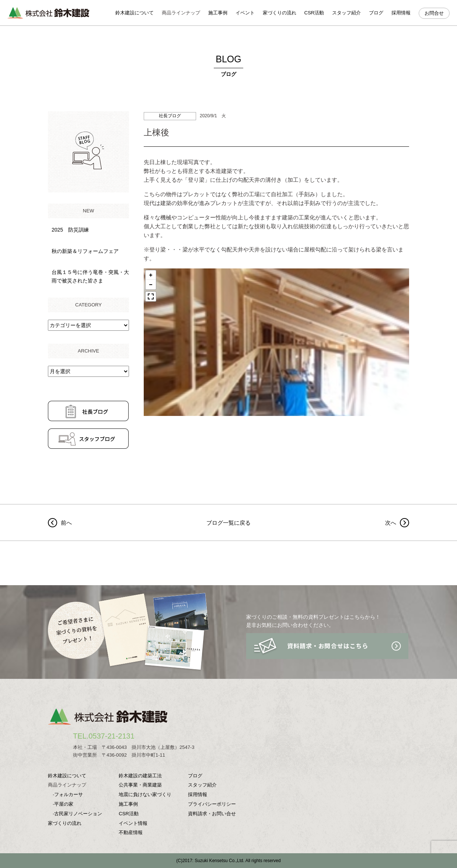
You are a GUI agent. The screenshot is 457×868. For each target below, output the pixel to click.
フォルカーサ (69, 794)
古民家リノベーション (78, 814)
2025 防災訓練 (70, 230)
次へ (391, 523)
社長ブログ (170, 116)
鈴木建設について (135, 13)
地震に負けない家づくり (145, 794)
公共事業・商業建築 (140, 785)
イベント (245, 13)
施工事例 (218, 13)
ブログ (376, 13)
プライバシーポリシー (212, 804)
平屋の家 (64, 804)
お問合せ (434, 13)
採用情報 (401, 13)
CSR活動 (314, 13)
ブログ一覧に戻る (228, 523)
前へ (66, 523)
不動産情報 (131, 832)
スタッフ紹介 (346, 13)
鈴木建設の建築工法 (140, 776)
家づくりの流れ (280, 13)
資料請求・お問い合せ (212, 814)
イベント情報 (133, 823)
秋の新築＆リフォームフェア (85, 251)
